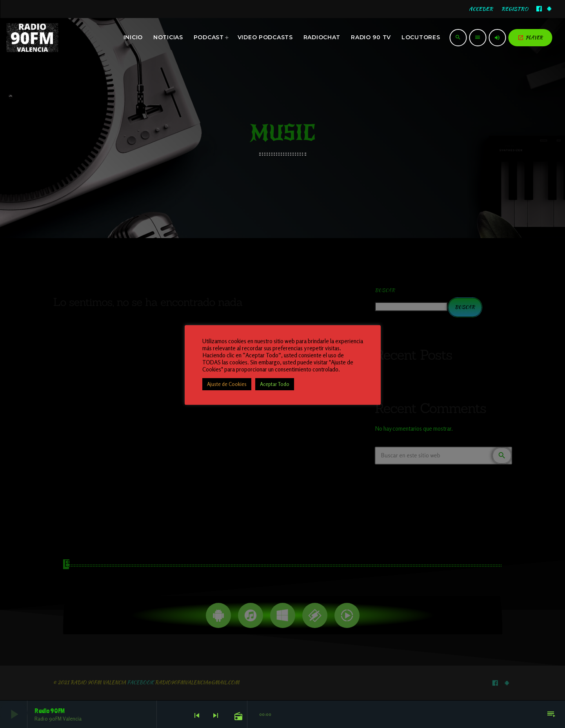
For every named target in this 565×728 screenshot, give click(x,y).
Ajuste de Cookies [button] (227, 384)
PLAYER (530, 37)
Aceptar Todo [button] (275, 384)
